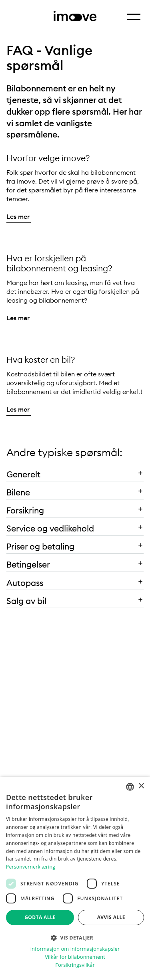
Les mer (18, 216)
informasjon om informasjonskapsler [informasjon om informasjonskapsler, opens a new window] (75, 949)
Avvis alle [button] (111, 917)
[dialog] (75, 878)
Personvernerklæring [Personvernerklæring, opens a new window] (31, 867)
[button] (75, 472)
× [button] (141, 786)
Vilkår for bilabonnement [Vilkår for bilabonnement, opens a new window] (75, 957)
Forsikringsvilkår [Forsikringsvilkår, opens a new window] (75, 965)
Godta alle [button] (40, 917)
